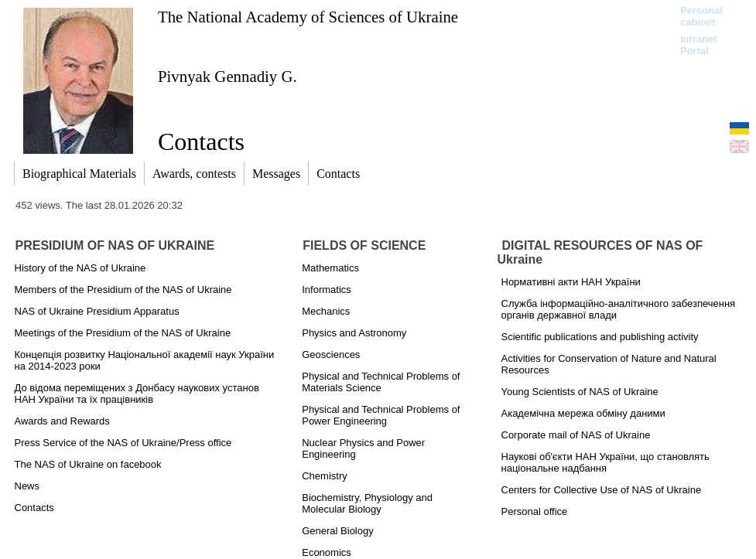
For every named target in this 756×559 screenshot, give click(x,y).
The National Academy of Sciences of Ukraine (308, 17)
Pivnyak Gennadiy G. (227, 76)
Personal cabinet (701, 16)
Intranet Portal (699, 45)
